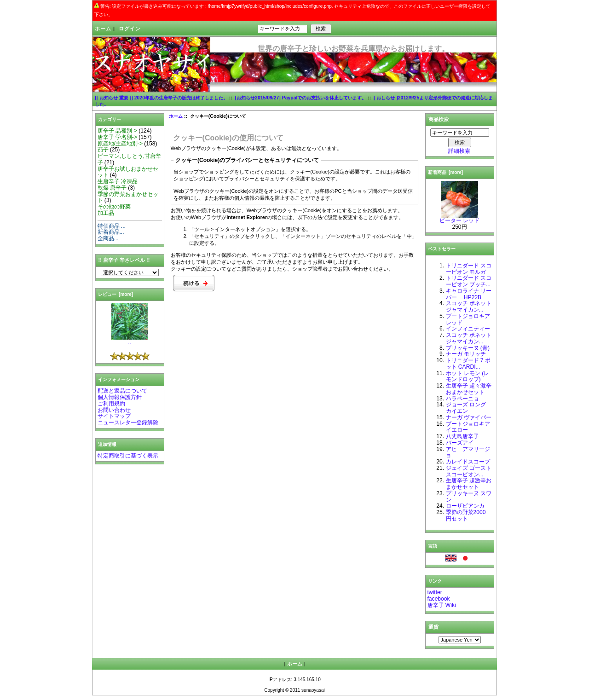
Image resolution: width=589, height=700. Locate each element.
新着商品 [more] (446, 172)
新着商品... (111, 232)
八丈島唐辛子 (462, 436)
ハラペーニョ (462, 399)
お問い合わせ (114, 410)
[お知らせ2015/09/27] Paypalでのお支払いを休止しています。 (301, 98)
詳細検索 (459, 151)
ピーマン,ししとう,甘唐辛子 (130, 159)
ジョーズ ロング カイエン (466, 408)
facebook (439, 599)
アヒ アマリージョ (468, 452)
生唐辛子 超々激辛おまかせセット (469, 389)
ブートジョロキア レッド (468, 319)
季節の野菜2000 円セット (466, 515)
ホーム (103, 29)
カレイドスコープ (468, 462)
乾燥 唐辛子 (112, 188)
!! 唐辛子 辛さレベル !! (124, 260)
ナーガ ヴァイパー (469, 417)
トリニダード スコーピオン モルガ (469, 269)
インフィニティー (468, 329)
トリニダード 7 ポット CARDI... (468, 364)
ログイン (130, 29)
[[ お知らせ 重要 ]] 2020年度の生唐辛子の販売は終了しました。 (161, 98)
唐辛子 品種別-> (117, 131)
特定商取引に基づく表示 (128, 456)
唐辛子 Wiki (442, 605)
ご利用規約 (111, 404)
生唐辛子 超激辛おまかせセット (469, 484)
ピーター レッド (459, 218)
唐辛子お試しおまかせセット (128, 172)
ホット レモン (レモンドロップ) (468, 376)
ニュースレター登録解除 (128, 422)
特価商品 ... (112, 226)
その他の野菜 (114, 207)
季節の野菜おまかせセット (128, 197)
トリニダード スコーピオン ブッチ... (469, 281)
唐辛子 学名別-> (117, 137)
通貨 (433, 627)
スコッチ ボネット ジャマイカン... (469, 307)
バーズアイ (460, 443)
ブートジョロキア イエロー (468, 427)
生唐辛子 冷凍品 (118, 181)
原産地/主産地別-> (120, 144)
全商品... (108, 238)
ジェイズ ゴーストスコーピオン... (469, 471)
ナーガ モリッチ (466, 354)
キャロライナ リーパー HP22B (469, 294)
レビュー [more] (116, 294)
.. (130, 340)
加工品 (106, 213)
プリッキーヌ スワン (469, 497)
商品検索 (439, 119)
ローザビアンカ (465, 506)
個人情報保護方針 (120, 397)
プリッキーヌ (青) (468, 348)
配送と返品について (122, 391)
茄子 (103, 150)
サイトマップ (114, 416)
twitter (435, 592)
